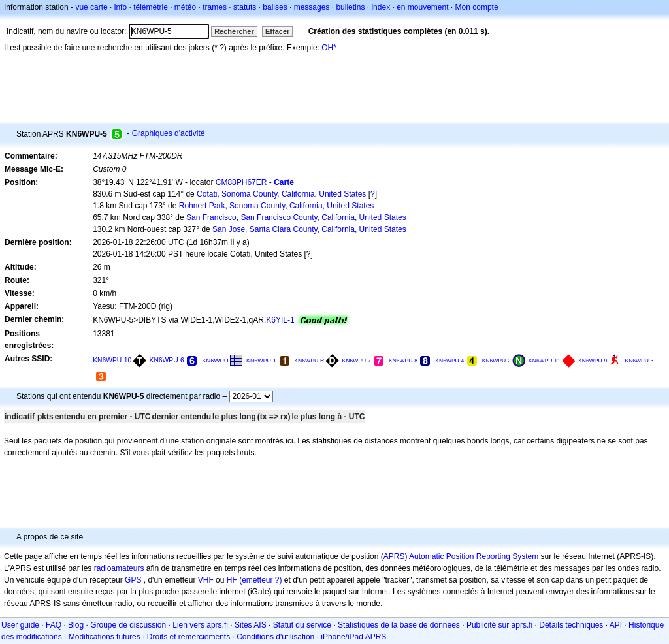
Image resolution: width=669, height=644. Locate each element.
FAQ (54, 625)
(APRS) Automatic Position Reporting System (460, 556)
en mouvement (422, 7)
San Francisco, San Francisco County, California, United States (296, 217)
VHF (206, 580)
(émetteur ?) (260, 580)
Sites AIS (251, 625)
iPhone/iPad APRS (353, 637)
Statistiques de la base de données (399, 625)
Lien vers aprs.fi (200, 625)
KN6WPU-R (309, 361)
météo (185, 7)
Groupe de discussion (128, 625)
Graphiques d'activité (169, 133)
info (121, 7)
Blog (76, 625)
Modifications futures (105, 637)
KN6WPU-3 (640, 361)
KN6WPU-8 (403, 361)
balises (275, 7)
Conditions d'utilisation (275, 637)
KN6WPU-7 (357, 361)
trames (215, 7)
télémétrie (151, 7)
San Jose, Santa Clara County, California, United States (309, 229)
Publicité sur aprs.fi (499, 625)
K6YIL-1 (280, 320)
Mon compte (477, 7)
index (381, 7)
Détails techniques (571, 625)
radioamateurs (119, 568)
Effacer (277, 31)
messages (312, 7)
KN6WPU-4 (449, 361)
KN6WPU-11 (545, 361)
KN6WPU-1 (261, 361)
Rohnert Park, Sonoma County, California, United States (277, 206)
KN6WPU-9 (593, 361)
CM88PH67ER (241, 182)
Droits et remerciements (188, 637)
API (616, 625)
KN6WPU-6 (167, 360)
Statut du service (302, 625)
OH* (329, 48)
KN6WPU (215, 360)
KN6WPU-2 (497, 361)
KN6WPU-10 (112, 360)
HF (232, 580)
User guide (20, 625)
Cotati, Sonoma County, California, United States (281, 194)
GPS (133, 580)
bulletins (350, 7)
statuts (245, 7)
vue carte (91, 7)
